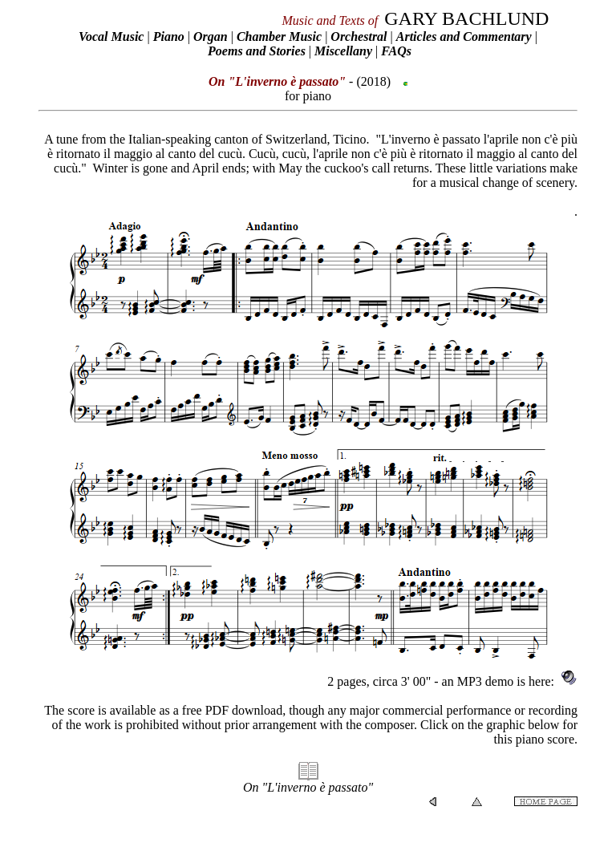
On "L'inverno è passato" (308, 787)
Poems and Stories (257, 51)
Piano (169, 36)
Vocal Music (111, 36)
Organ (211, 36)
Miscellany (343, 51)
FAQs (396, 51)
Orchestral (360, 36)
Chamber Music (279, 36)
